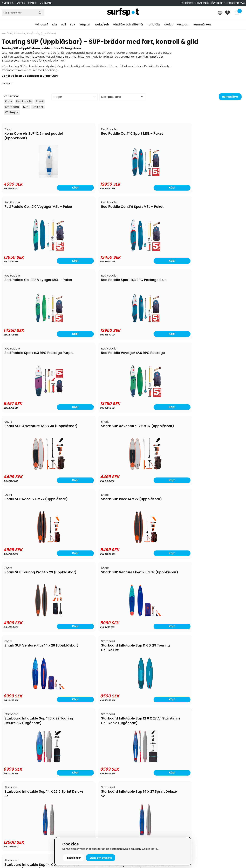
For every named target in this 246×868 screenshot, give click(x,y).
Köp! (47, 624)
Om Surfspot (12, 743)
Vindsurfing (133, 743)
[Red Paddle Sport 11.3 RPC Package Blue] (92, 250)
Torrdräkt (154, 25)
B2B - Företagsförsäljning (20, 774)
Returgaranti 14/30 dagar (209, 3)
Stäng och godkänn (101, 858)
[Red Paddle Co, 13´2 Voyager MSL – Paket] (31, 250)
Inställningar (74, 858)
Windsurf (42, 25)
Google (190, 791)
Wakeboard (133, 759)
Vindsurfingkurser (15, 795)
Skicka (235, 767)
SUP (73, 25)
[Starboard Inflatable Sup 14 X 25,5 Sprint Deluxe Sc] (154, 468)
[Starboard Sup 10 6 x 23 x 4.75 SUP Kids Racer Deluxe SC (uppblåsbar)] (92, 541)
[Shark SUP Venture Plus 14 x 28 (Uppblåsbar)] (154, 395)
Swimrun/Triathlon (137, 774)
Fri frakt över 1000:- (236, 3)
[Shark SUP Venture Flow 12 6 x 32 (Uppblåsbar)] (92, 395)
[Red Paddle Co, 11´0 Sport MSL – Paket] (92, 177)
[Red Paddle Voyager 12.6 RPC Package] (215, 250)
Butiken (21, 3)
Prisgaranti (187, 3)
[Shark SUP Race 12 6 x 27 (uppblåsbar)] (154, 322)
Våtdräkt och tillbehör (128, 25)
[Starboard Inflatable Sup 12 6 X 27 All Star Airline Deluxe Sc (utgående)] (92, 468)
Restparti (183, 25)
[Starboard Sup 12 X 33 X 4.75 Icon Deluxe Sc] (215, 541)
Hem (4, 33)
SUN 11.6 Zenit (16, 643)
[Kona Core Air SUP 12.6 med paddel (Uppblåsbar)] (31, 177)
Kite (55, 25)
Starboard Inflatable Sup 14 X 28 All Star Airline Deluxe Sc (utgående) (29, 502)
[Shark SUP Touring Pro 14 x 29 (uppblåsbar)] (31, 395)
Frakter (8, 759)
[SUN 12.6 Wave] (92, 686)
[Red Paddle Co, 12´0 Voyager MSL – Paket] (154, 177)
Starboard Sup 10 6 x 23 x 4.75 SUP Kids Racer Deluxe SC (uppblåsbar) (88, 502)
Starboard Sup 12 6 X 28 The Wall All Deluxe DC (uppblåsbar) (150, 502)
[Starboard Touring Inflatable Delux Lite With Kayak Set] (154, 614)
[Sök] (23, 13)
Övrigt (168, 25)
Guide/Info (46, 3)
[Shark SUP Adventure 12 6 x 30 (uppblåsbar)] (31, 322)
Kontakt (32, 3)
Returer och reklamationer (21, 769)
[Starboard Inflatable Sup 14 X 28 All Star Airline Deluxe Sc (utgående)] (31, 541)
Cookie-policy (150, 849)
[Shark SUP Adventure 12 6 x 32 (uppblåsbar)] (92, 322)
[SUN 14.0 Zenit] (154, 686)
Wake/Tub (102, 25)
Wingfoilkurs (12, 800)
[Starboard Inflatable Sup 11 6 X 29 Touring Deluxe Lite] (215, 395)
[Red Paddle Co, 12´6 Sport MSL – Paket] (215, 177)
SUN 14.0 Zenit (139, 643)
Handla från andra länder (21, 764)
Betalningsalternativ (17, 754)
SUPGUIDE (197, 643)
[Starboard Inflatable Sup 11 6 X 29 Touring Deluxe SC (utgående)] (31, 468)
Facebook (192, 808)
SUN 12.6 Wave (78, 643)
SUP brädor (19, 33)
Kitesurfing (132, 749)
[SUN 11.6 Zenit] (31, 686)
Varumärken (202, 25)
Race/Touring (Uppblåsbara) (41, 33)
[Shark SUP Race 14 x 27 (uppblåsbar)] (215, 322)
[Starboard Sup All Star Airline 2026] (31, 614)
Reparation (11, 784)
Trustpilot (192, 825)
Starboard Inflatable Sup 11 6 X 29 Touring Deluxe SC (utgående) (28, 430)
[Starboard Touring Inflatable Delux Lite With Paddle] (215, 614)
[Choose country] (220, 13)
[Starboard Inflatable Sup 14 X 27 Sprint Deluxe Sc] (215, 468)
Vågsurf (85, 25)
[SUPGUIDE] (215, 687)
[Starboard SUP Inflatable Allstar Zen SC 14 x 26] (92, 614)
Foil (64, 25)
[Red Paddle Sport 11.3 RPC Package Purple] (154, 250)
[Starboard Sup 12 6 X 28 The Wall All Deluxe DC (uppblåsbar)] (154, 541)
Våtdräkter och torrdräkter (143, 769)
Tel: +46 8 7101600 (76, 831)
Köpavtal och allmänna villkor (23, 749)
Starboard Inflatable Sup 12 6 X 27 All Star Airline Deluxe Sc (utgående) (90, 430)
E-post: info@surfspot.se (81, 836)
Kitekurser (10, 790)
